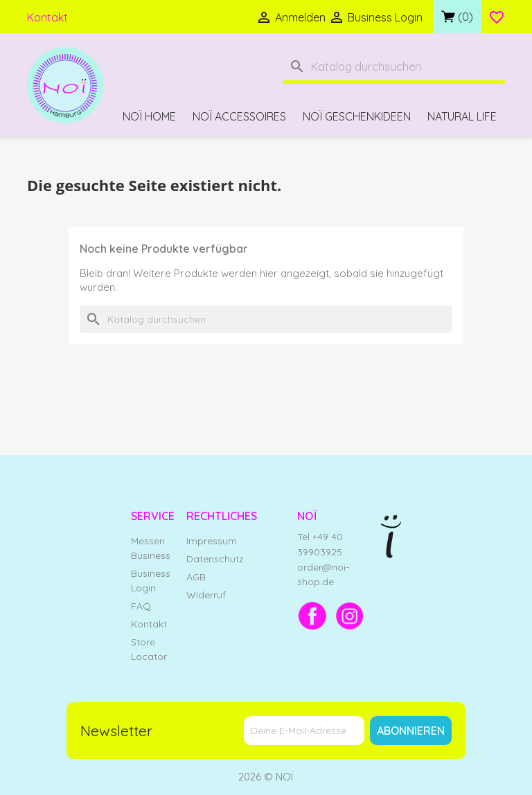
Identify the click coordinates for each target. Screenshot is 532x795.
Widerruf (206, 595)
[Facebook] (312, 616)
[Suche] (394, 68)
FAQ (141, 606)
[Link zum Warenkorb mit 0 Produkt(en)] (457, 17)
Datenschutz (215, 559)
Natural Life (462, 116)
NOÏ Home (149, 116)
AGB (196, 577)
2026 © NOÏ (266, 777)
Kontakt (47, 17)
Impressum (212, 541)
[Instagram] (350, 616)
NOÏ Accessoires (239, 116)
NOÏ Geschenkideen (357, 116)
